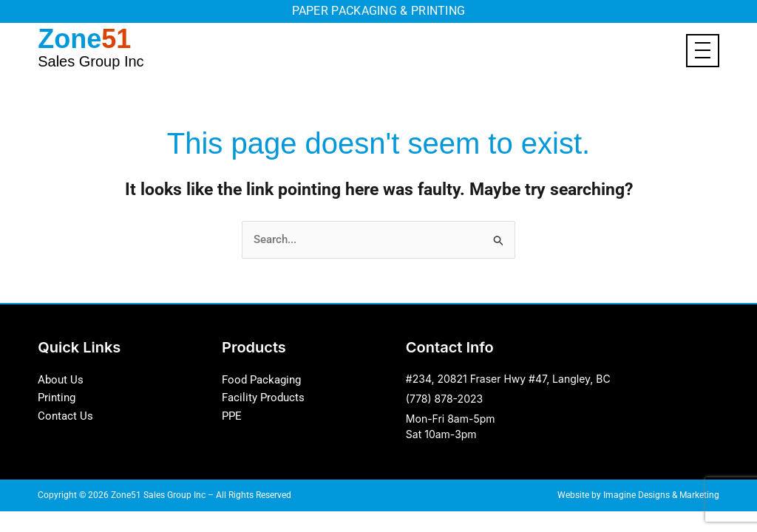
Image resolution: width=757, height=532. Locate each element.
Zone (91, 47)
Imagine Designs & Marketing (661, 495)
